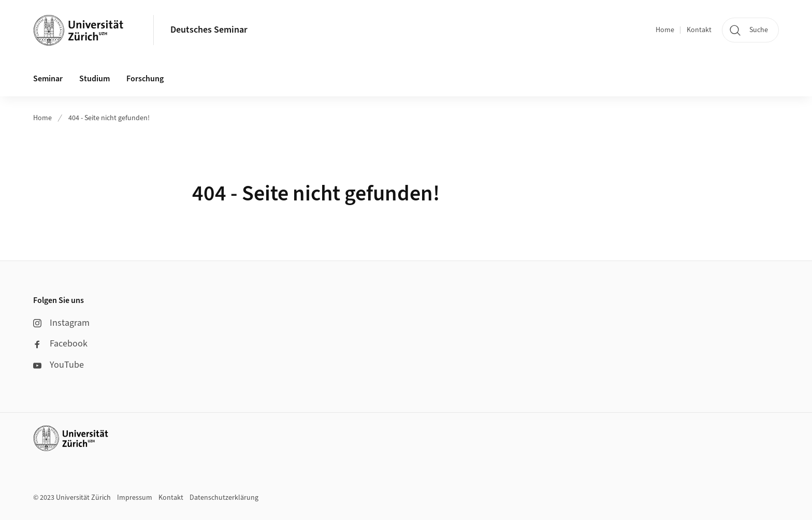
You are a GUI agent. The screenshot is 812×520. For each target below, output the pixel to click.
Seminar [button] (48, 79)
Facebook (60, 344)
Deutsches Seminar (209, 30)
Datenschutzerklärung (224, 498)
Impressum (135, 498)
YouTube (59, 365)
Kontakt (699, 30)
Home (665, 30)
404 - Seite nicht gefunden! (109, 118)
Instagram (61, 323)
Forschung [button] (145, 79)
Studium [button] (95, 79)
